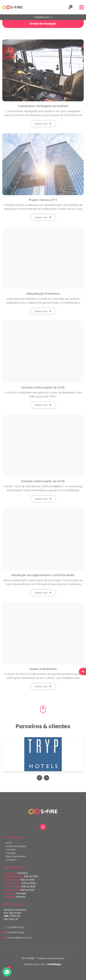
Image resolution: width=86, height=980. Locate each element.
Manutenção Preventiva (43, 294)
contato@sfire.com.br (18, 938)
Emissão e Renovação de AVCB (43, 481)
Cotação (10, 853)
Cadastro (10, 860)
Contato (10, 850)
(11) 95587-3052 (14, 927)
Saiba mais (43, 124)
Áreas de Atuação (15, 846)
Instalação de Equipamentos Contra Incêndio (43, 575)
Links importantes (15, 856)
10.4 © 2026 (28, 958)
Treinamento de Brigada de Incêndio (43, 106)
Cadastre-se (43, 17)
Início (8, 843)
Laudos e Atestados (43, 669)
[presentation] (40, 778)
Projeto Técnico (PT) (43, 200)
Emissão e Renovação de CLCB (43, 387)
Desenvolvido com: (43, 964)
